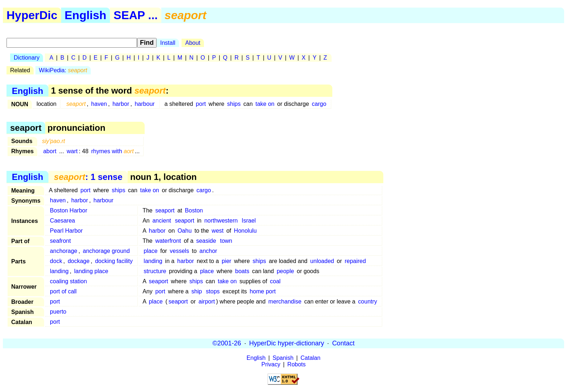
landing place (91, 271)
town (226, 241)
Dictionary (27, 58)
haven (99, 104)
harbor (121, 104)
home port (263, 291)
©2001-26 (227, 343)
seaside (206, 241)
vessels (180, 251)
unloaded (322, 261)
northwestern (221, 221)
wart (72, 151)
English (86, 15)
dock (56, 261)
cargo (319, 104)
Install (168, 43)
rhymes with (112, 151)
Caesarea (62, 221)
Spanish (283, 358)
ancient (162, 221)
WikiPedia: (63, 70)
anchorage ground (106, 251)
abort (50, 151)
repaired (355, 261)
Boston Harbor (69, 210)
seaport (165, 210)
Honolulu (245, 231)
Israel (249, 221)
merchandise (285, 301)
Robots (297, 364)
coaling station (68, 281)
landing (153, 261)
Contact (343, 343)
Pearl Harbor (66, 231)
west (218, 231)
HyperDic (32, 15)
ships (234, 104)
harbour (144, 104)
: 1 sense (88, 177)
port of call (63, 291)
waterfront (168, 241)
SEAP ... (136, 15)
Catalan (310, 358)
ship (197, 291)
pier (227, 261)
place (150, 251)
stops (213, 291)
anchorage (64, 251)
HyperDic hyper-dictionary (287, 343)
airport (207, 301)
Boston (194, 210)
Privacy (271, 364)
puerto (58, 312)
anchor (208, 251)
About (193, 43)
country (367, 301)
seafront (60, 241)
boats (242, 271)
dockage (79, 261)
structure (155, 271)
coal (275, 281)
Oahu (185, 231)
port (201, 104)
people (285, 271)
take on (265, 104)
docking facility (114, 261)
